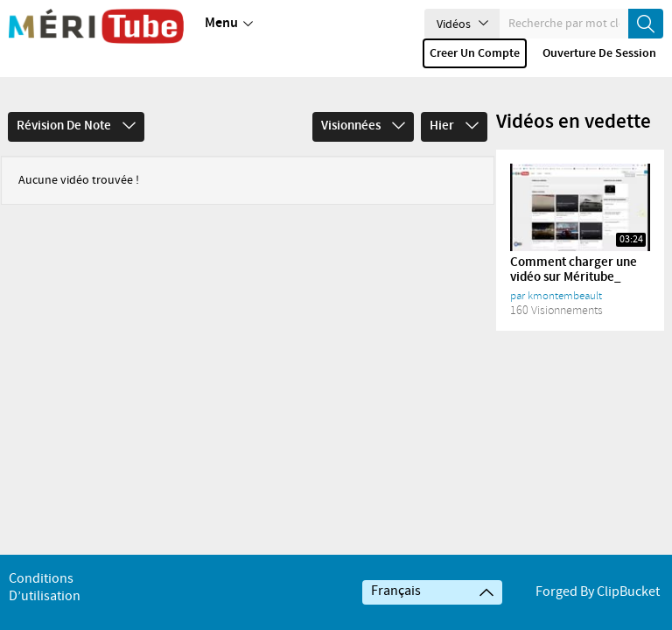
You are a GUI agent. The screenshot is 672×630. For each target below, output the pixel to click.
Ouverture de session (599, 53)
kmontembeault (565, 271)
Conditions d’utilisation (45, 588)
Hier (454, 101)
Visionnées (363, 101)
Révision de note (76, 101)
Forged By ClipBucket (598, 592)
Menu (229, 24)
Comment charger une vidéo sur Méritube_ (574, 245)
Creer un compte (475, 53)
